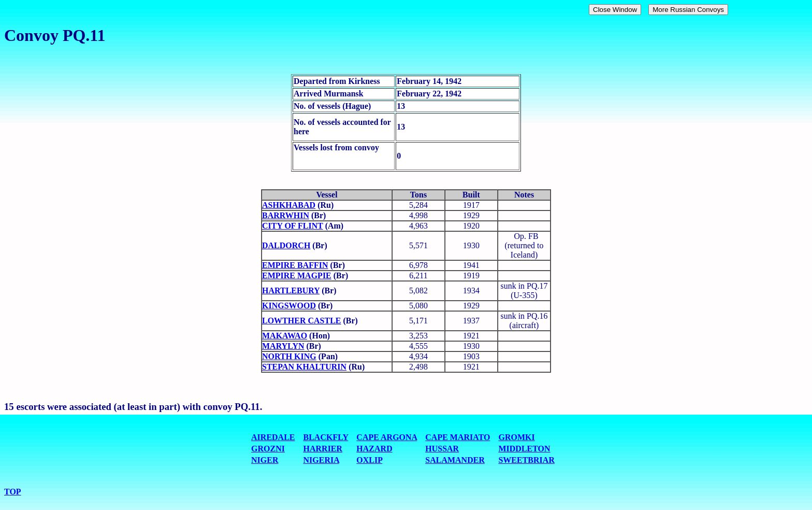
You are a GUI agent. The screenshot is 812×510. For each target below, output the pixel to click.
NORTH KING (289, 356)
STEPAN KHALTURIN (304, 367)
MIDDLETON (524, 449)
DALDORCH (286, 245)
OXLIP (369, 460)
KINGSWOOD (289, 306)
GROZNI (268, 449)
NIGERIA (321, 460)
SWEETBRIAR (526, 460)
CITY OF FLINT (293, 226)
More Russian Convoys (688, 10)
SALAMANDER (455, 460)
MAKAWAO (285, 336)
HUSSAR (442, 449)
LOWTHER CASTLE (301, 321)
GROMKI (516, 437)
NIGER (265, 460)
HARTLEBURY (291, 291)
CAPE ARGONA (387, 437)
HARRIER (323, 449)
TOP (13, 492)
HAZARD (374, 449)
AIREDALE (273, 437)
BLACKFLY (326, 437)
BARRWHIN (286, 215)
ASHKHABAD (289, 205)
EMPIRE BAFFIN (295, 265)
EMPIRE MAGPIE (297, 275)
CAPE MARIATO (458, 437)
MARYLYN (283, 346)
